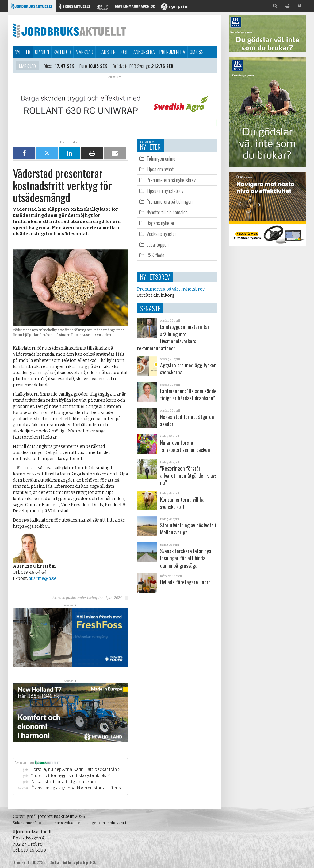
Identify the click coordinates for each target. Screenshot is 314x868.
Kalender (62, 52)
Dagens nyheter (161, 223)
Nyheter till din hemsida (167, 212)
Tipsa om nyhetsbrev (165, 191)
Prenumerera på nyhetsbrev (171, 180)
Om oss (197, 52)
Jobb (124, 52)
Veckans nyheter (161, 234)
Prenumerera (172, 52)
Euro (83, 66)
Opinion (42, 52)
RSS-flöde (155, 255)
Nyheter (23, 52)
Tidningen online (161, 158)
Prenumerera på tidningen (170, 201)
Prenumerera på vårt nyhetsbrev (171, 289)
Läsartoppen (158, 244)
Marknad (84, 52)
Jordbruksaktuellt (70, 31)
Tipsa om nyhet (160, 169)
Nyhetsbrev (155, 277)
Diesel (49, 66)
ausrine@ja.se (43, 579)
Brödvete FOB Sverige (131, 66)
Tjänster (107, 52)
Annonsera (144, 52)
